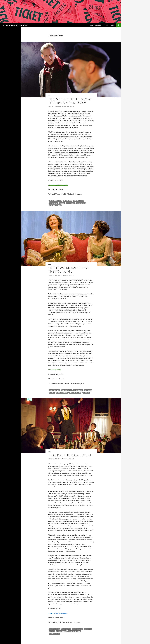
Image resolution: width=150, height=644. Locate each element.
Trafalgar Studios (55, 205)
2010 (50, 265)
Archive (113, 25)
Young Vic (86, 393)
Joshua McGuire (78, 629)
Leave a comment (69, 106)
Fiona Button (66, 629)
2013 (50, 96)
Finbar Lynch (68, 201)
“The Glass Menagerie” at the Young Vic (69, 270)
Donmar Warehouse (56, 201)
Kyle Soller (88, 390)
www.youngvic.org (54, 370)
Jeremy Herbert (67, 390)
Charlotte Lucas (55, 629)
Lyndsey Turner (61, 631)
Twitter (106, 25)
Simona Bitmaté (81, 203)
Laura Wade (88, 629)
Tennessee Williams (75, 393)
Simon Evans (70, 203)
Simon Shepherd (55, 634)
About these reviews (96, 25)
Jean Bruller (54, 203)
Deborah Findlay (55, 390)
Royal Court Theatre (75, 631)
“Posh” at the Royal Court (70, 455)
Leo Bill (62, 203)
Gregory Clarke (79, 201)
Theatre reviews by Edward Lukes (16, 25)
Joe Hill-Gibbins (78, 390)
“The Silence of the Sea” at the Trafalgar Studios (70, 101)
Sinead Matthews (62, 393)
